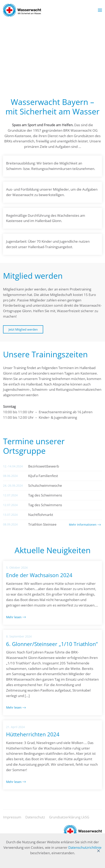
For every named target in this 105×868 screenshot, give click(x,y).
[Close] (99, 851)
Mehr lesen (14, 617)
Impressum (12, 819)
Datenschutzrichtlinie (85, 847)
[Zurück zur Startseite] (22, 10)
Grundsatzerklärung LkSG (69, 819)
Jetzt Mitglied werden (23, 329)
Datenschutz (35, 819)
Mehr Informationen (83, 525)
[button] (100, 10)
